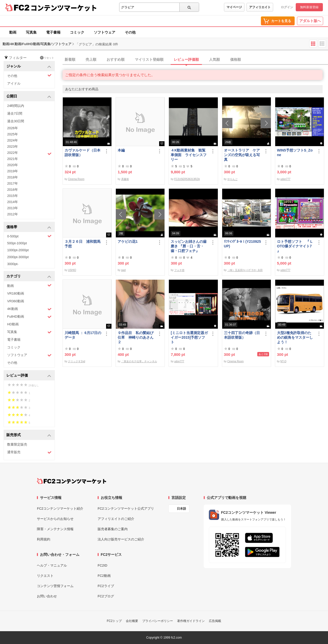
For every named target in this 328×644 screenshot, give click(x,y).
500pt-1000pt (17, 243)
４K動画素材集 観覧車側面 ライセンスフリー (189, 155)
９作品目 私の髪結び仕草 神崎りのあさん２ (136, 337)
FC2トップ (114, 621)
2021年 (13, 159)
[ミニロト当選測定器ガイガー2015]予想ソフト (189, 337)
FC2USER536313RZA (187, 179)
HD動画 (13, 324)
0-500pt (29, 236)
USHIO (72, 270)
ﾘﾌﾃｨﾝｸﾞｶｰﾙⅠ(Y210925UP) (243, 244)
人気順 (214, 59)
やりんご (232, 179)
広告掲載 (215, 621)
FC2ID (102, 565)
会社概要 (132, 621)
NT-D (283, 361)
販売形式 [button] (29, 435)
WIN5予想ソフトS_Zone (295, 153)
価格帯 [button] (29, 227)
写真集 (31, 32)
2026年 (13, 128)
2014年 (13, 202)
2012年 (13, 214)
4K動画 (29, 309)
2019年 (13, 171)
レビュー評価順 (186, 59)
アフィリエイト (260, 7)
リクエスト (45, 576)
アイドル (14, 83)
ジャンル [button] (29, 67)
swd (124, 270)
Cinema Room (76, 179)
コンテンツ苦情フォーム (55, 586)
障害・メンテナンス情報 (55, 529)
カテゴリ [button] (29, 276)
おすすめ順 (116, 59)
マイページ (234, 7)
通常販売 (29, 452)
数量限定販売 (17, 444)
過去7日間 (15, 113)
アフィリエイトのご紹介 (116, 519)
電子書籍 (53, 32)
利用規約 (44, 539)
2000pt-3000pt (18, 257)
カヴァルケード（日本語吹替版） (83, 153)
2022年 (29, 153)
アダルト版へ (310, 21)
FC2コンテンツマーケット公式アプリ (126, 509)
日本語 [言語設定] (181, 509)
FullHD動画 (29, 317)
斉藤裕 (125, 179)
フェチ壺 (179, 270)
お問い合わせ (47, 596)
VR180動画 (16, 293)
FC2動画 (104, 576)
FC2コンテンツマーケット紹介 (60, 509)
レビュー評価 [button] (29, 376)
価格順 (235, 59)
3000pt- (13, 264)
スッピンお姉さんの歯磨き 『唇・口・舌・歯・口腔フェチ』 (189, 246)
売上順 (91, 59)
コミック (77, 32)
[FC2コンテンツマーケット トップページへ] (72, 481)
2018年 (13, 177)
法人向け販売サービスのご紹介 (121, 539)
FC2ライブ (106, 586)
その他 (130, 32)
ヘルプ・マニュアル (52, 565)
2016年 (13, 190)
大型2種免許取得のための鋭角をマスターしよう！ (295, 337)
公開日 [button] (29, 97)
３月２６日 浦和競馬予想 (83, 244)
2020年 (13, 165)
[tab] (195, 60)
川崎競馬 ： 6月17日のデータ (83, 335)
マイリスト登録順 (149, 59)
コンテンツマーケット (64, 8)
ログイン (287, 7)
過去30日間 (16, 121)
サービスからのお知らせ (55, 519)
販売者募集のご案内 (113, 529)
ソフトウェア (105, 32)
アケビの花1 (128, 241)
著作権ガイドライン (191, 621)
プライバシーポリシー (158, 621)
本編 (121, 150)
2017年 (13, 183)
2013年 (13, 208)
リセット (47, 58)
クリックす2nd (76, 361)
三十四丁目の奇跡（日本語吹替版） (242, 335)
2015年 (13, 196)
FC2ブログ (106, 596)
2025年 (13, 134)
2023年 (13, 147)
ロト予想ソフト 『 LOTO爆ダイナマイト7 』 (295, 246)
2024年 (13, 140)
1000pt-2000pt (18, 250)
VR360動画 (16, 301)
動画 (13, 32)
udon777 (285, 179)
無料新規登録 (309, 7)
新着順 (70, 59)
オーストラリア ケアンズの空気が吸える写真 (242, 155)
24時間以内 (16, 106)
